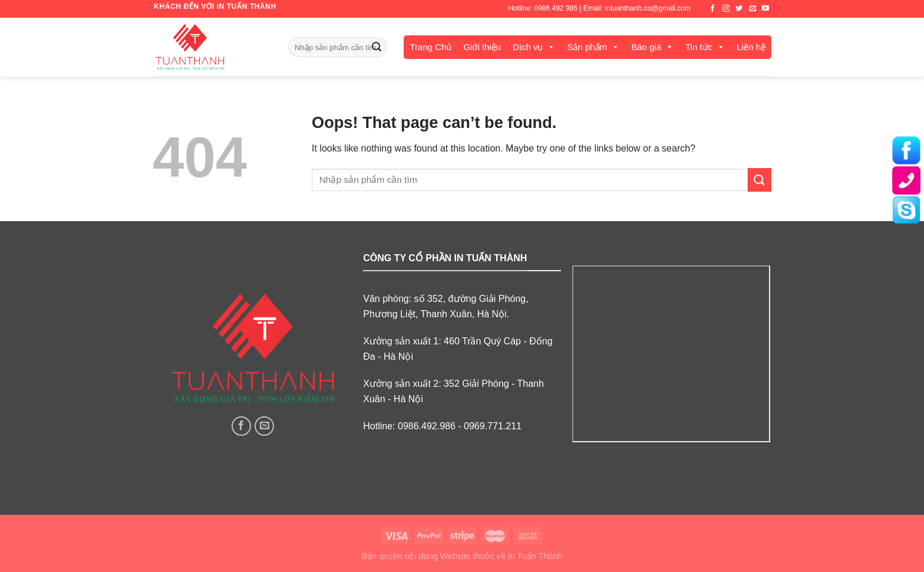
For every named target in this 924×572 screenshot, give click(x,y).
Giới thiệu (482, 47)
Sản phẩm (587, 47)
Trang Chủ (430, 47)
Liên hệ (751, 47)
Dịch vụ (528, 47)
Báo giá (646, 47)
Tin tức (699, 47)
